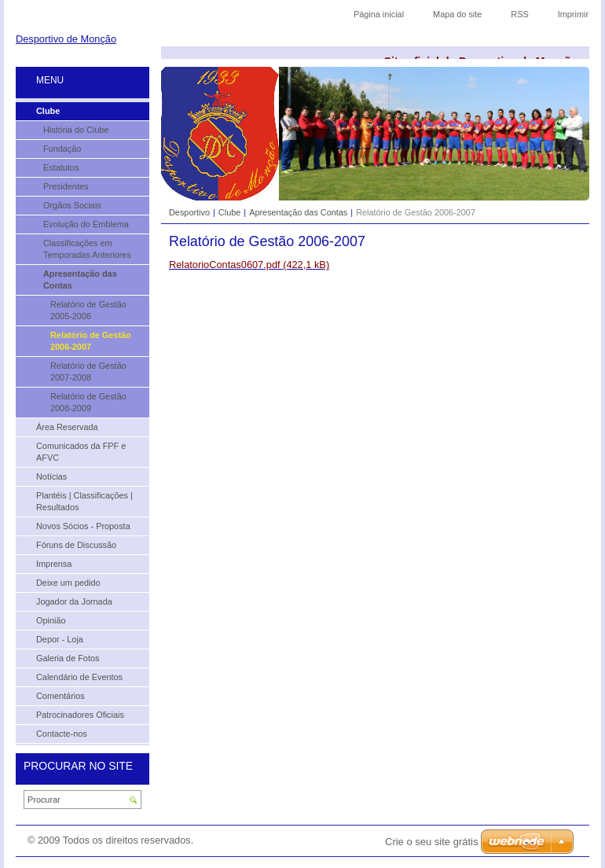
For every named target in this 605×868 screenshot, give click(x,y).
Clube (229, 212)
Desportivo (189, 212)
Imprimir (573, 14)
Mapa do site (457, 14)
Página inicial (379, 14)
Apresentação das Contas (298, 212)
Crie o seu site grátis (432, 842)
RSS (519, 14)
